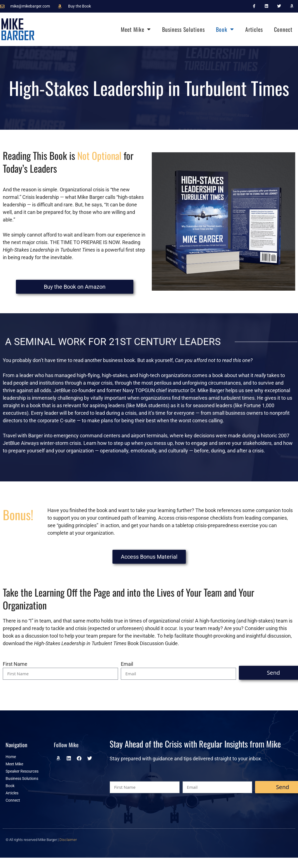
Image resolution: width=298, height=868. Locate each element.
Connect (283, 29)
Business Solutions (183, 29)
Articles (254, 29)
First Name (15, 664)
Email (127, 664)
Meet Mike (136, 29)
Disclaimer (68, 840)
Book (225, 29)
